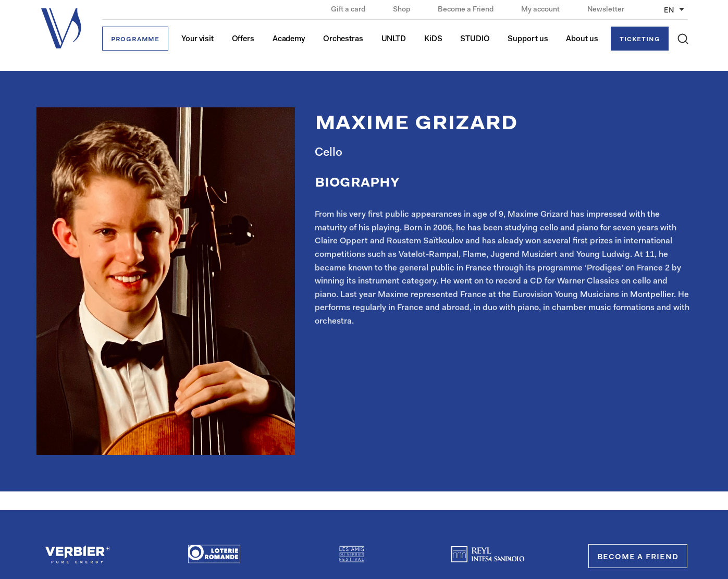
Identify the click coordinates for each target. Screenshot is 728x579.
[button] (683, 39)
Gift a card (349, 10)
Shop (402, 10)
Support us (528, 39)
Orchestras (343, 39)
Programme (135, 39)
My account (541, 10)
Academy (289, 39)
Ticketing (640, 39)
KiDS (433, 39)
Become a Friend (466, 10)
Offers (243, 39)
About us (582, 39)
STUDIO (475, 39)
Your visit (198, 39)
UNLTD (394, 39)
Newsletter (606, 10)
